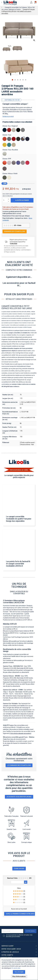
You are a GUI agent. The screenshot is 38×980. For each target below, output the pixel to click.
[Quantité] (5, 200)
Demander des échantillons (15, 231)
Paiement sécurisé (27, 812)
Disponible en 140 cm (12, 100)
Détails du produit (8, 116)
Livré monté (27, 825)
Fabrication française (12, 812)
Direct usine (12, 838)
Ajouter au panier (22, 200)
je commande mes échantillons (19, 765)
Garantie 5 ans (12, 825)
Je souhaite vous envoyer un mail (19, 797)
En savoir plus (16, 968)
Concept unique (26, 838)
